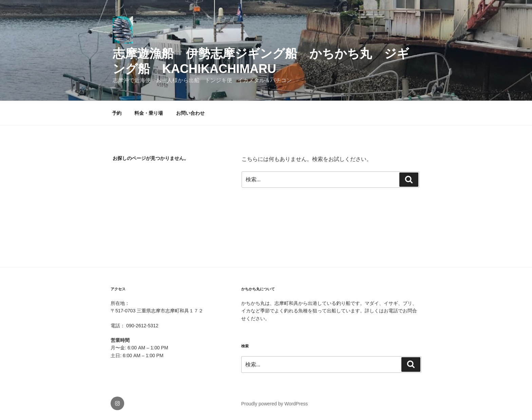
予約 (117, 113)
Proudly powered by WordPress (275, 404)
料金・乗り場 (149, 113)
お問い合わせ (190, 113)
